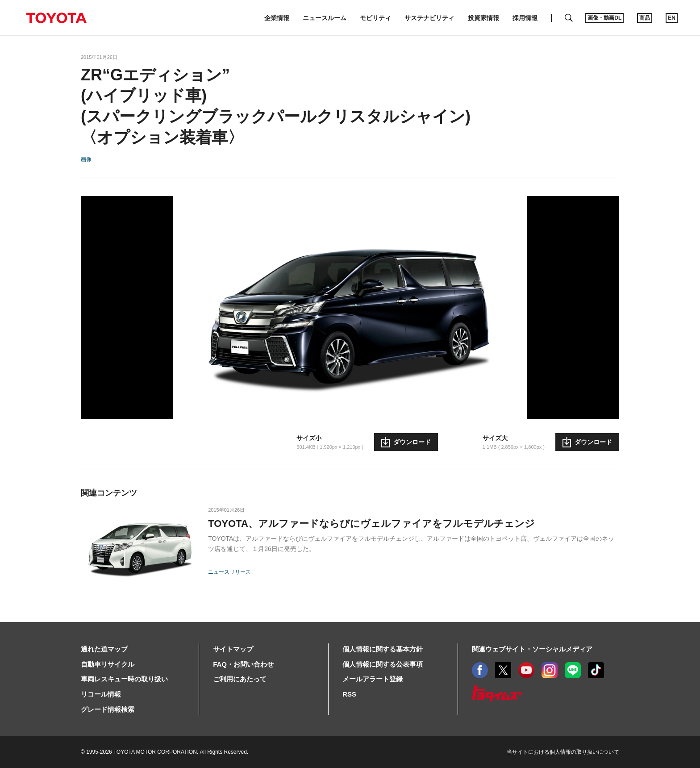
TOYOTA (56, 18)
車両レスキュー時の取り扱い (124, 679)
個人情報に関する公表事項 (383, 664)
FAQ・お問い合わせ (243, 664)
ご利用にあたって (240, 679)
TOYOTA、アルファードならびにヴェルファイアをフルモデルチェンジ (371, 524)
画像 (86, 159)
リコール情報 (101, 694)
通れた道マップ (104, 649)
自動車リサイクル (108, 664)
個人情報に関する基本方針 (383, 649)
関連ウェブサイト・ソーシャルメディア (532, 649)
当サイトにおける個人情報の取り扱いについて (563, 752)
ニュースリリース (229, 572)
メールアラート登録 (373, 679)
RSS (349, 694)
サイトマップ (233, 649)
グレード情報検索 (108, 709)
